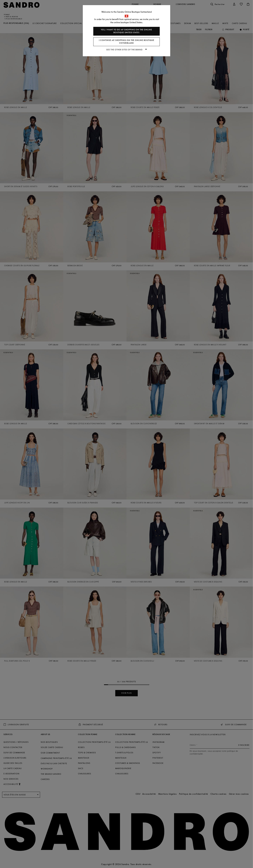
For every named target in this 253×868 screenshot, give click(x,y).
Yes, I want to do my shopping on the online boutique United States (126, 31)
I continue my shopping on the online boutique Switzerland (127, 42)
